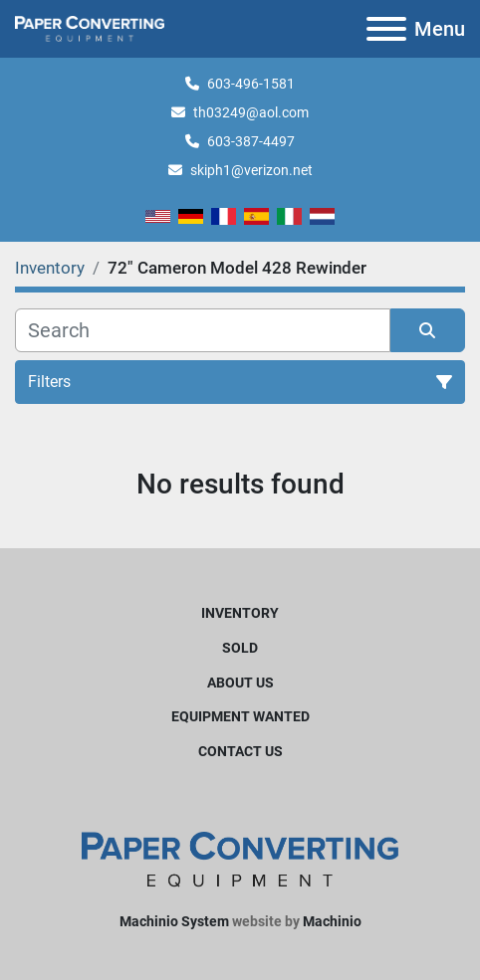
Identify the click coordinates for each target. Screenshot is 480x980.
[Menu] (386, 29)
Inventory (240, 613)
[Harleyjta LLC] (240, 859)
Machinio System (174, 921)
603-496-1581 (251, 84)
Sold (240, 648)
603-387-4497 (251, 141)
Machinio (332, 921)
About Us (240, 683)
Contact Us (240, 751)
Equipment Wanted (240, 716)
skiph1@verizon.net (251, 170)
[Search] (203, 330)
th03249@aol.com (251, 112)
